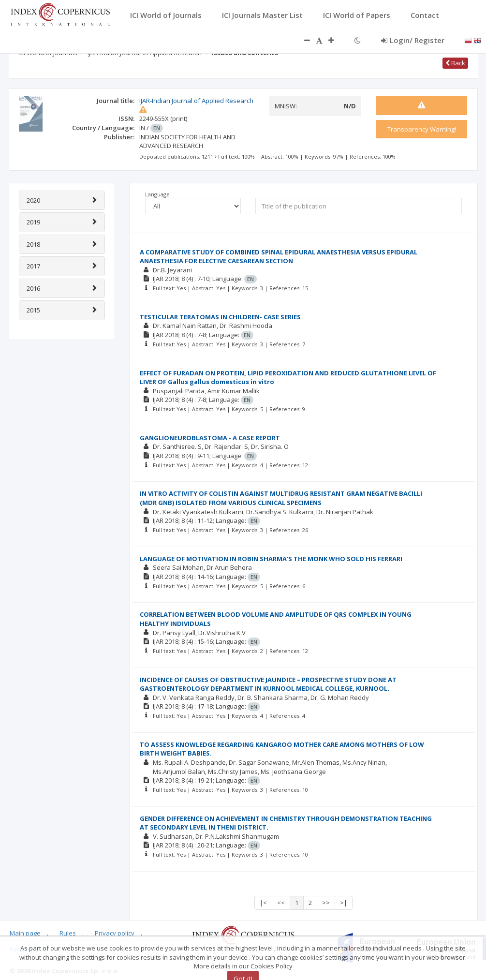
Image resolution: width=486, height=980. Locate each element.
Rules (68, 933)
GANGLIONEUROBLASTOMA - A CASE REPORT (210, 438)
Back (455, 63)
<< (281, 903)
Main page (25, 933)
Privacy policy (115, 933)
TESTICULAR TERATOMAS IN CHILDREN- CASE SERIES (220, 317)
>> (326, 903)
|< (263, 903)
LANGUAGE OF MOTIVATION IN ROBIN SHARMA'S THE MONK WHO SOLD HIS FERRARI (271, 559)
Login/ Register (413, 40)
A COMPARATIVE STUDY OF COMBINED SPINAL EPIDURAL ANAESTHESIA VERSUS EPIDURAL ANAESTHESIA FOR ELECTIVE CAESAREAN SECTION (279, 257)
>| (344, 903)
